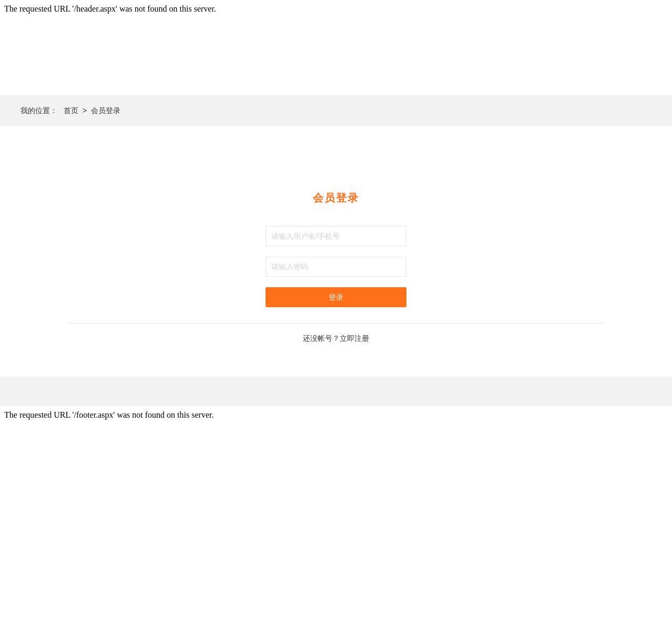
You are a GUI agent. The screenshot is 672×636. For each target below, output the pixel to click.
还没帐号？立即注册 (336, 338)
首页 (71, 110)
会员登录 (106, 110)
